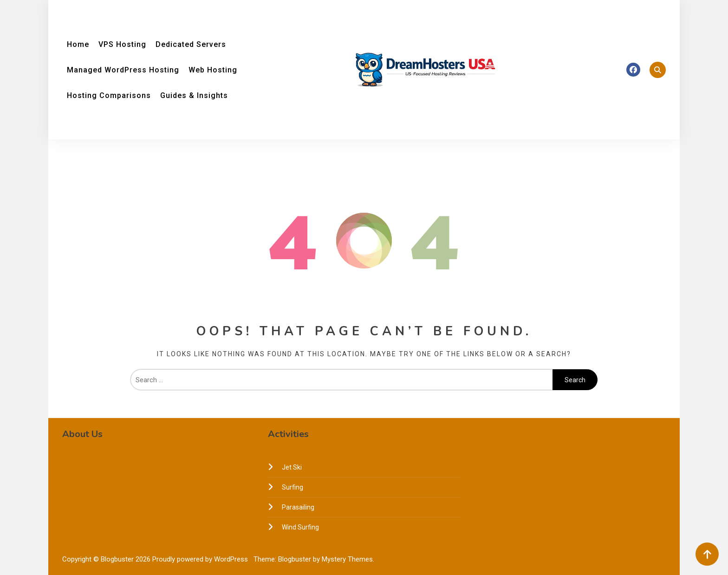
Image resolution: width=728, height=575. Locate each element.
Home (78, 44)
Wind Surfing (300, 527)
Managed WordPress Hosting (123, 70)
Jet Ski (292, 467)
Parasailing (298, 507)
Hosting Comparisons (109, 95)
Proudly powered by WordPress (201, 559)
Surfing (292, 487)
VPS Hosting (122, 44)
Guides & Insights (194, 95)
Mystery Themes (347, 559)
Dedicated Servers (191, 44)
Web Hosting (213, 70)
